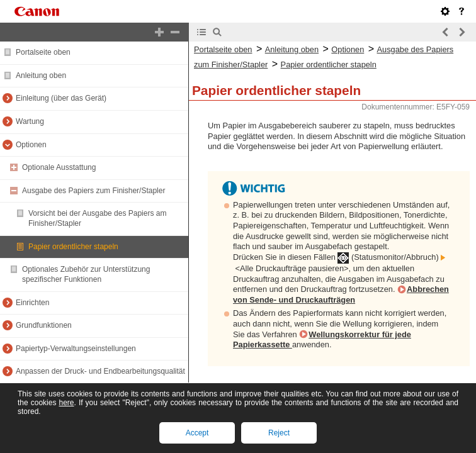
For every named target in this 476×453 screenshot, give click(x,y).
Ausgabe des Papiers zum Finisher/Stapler (93, 191)
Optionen (31, 145)
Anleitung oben (41, 75)
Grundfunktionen (44, 325)
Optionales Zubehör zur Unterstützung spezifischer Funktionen (86, 274)
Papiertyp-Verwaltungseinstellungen (76, 349)
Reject (279, 433)
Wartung (30, 121)
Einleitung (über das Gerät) (61, 98)
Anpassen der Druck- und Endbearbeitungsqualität (100, 371)
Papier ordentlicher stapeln (73, 247)
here (66, 403)
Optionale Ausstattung (59, 167)
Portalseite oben (43, 52)
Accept (197, 433)
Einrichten (32, 303)
